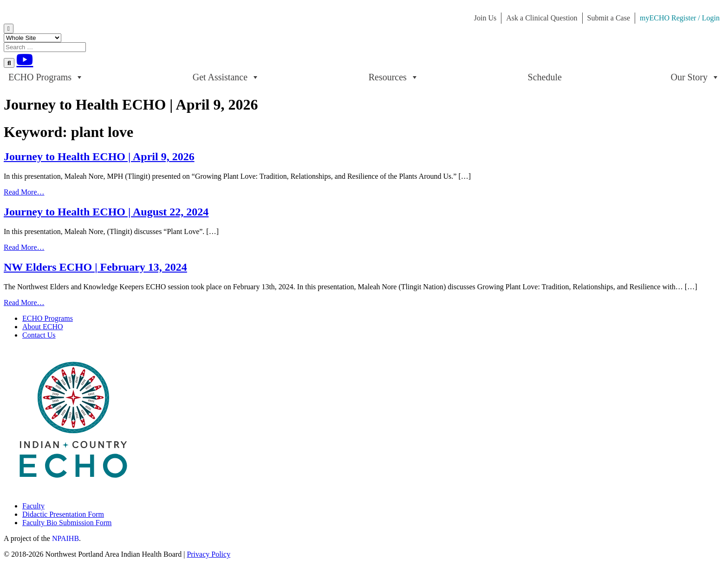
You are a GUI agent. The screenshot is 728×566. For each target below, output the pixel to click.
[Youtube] (25, 59)
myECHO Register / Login (680, 18)
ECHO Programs (46, 77)
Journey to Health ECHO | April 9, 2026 (99, 156)
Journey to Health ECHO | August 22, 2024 (106, 212)
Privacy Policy (208, 554)
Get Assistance (226, 77)
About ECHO (43, 327)
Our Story (695, 77)
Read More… (24, 192)
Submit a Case (609, 18)
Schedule (545, 77)
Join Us (485, 18)
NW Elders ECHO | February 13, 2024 (95, 267)
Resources (394, 77)
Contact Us (39, 335)
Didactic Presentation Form (63, 514)
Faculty (33, 506)
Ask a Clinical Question (542, 18)
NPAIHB (65, 538)
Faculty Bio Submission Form (67, 523)
